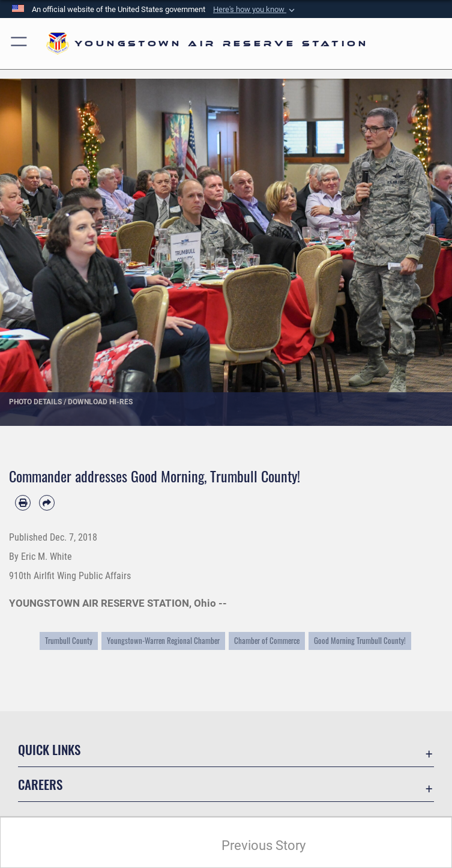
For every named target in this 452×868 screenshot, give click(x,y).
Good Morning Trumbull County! (360, 641)
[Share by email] (47, 503)
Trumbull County (69, 641)
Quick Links (49, 749)
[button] (255, 10)
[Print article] (23, 503)
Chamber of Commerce (267, 641)
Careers (40, 784)
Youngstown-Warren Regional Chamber (163, 641)
